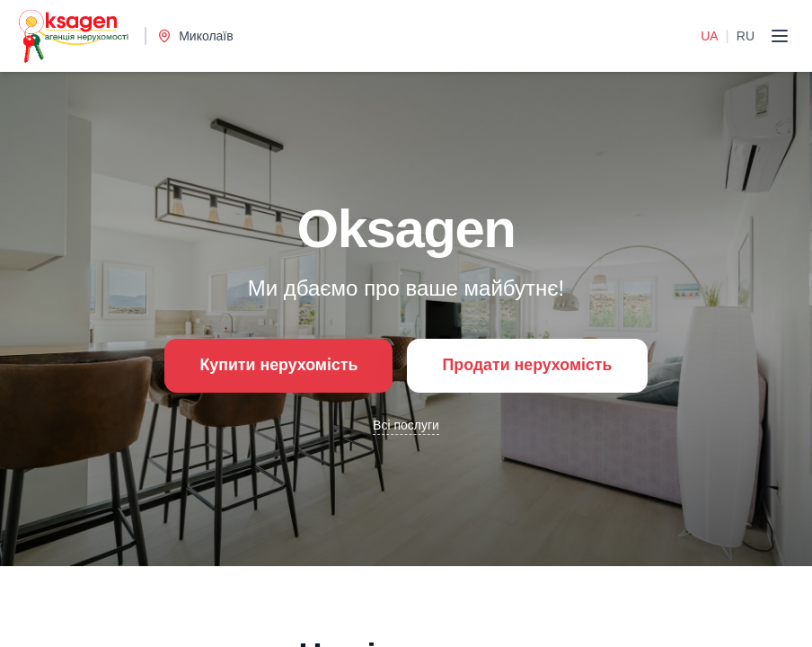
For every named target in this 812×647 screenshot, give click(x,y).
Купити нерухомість (277, 366)
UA (709, 36)
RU (746, 36)
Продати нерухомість (529, 366)
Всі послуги (406, 425)
